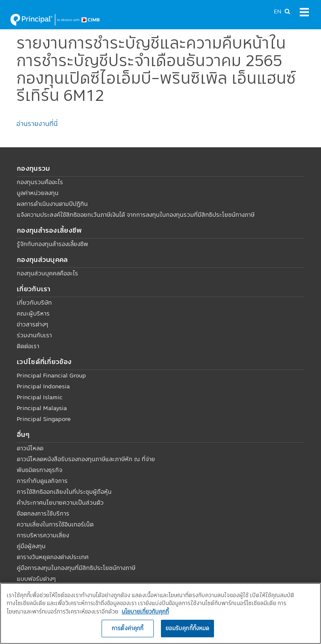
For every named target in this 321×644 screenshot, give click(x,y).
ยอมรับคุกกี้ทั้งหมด (188, 628)
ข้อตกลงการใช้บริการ (43, 513)
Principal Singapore (44, 419)
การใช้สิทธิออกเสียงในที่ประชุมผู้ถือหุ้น (64, 492)
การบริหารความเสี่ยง (43, 535)
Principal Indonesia (43, 386)
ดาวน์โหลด (30, 448)
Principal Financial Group (51, 375)
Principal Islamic (40, 397)
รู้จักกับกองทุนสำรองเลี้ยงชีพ (52, 244)
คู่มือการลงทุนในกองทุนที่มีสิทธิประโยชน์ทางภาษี (76, 568)
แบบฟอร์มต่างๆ (36, 579)
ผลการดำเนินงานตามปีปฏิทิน (52, 204)
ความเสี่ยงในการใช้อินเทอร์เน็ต (55, 524)
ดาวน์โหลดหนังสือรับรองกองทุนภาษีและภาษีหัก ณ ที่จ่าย (86, 459)
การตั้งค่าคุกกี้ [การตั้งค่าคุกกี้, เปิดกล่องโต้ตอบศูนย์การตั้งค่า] (127, 628)
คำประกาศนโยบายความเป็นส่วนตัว (60, 503)
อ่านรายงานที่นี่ (37, 123)
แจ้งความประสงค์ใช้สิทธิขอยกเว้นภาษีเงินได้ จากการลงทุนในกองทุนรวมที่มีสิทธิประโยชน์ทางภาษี (136, 215)
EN (278, 11)
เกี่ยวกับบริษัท (34, 303)
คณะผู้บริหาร (33, 313)
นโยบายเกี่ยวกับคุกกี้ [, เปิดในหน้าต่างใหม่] (145, 611)
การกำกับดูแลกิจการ (42, 481)
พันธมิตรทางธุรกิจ (39, 470)
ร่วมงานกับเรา (34, 335)
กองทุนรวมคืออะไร (40, 182)
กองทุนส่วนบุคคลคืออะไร (47, 273)
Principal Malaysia (42, 408)
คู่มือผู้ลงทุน (31, 546)
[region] (160, 613)
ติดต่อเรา (28, 346)
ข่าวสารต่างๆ (32, 324)
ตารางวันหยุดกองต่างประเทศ (53, 557)
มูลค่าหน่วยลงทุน (38, 193)
